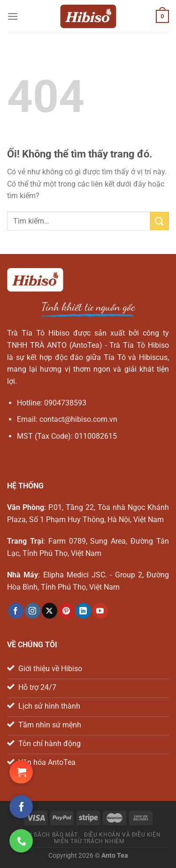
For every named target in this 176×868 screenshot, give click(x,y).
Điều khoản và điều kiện (122, 835)
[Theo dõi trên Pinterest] (66, 611)
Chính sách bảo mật (46, 835)
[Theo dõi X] (50, 611)
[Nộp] (160, 221)
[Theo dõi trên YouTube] (100, 611)
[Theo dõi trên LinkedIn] (83, 611)
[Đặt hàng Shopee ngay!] (21, 772)
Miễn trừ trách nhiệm (89, 841)
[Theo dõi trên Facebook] (16, 611)
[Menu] (13, 16)
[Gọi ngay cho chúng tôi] (21, 841)
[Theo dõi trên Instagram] (33, 611)
